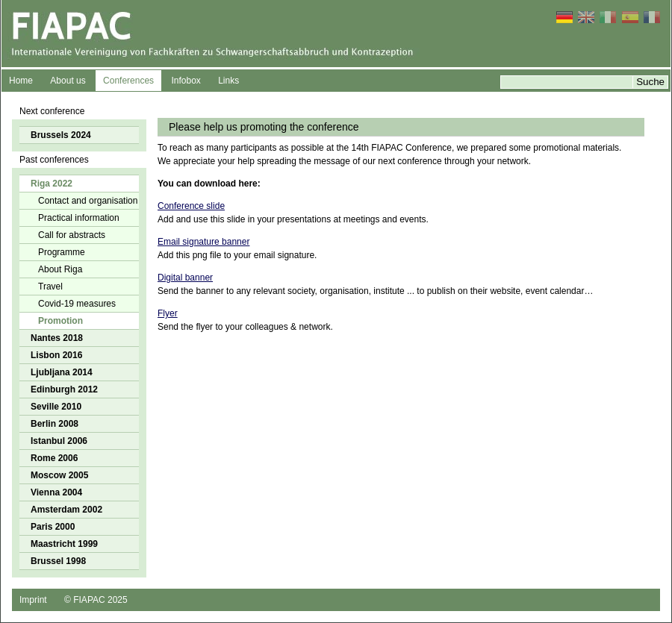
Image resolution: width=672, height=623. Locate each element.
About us (68, 81)
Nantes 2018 (57, 338)
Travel (50, 287)
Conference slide (191, 206)
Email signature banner (203, 242)
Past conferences (54, 160)
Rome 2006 (54, 458)
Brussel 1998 (58, 561)
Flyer (168, 313)
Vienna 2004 (56, 492)
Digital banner (185, 278)
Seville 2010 (56, 407)
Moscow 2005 (59, 475)
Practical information (79, 218)
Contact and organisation (88, 201)
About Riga (60, 269)
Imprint (33, 600)
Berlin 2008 (55, 424)
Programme (62, 252)
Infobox (186, 81)
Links (228, 81)
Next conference (52, 111)
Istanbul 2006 (59, 441)
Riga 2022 (52, 184)
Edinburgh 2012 (64, 389)
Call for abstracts (72, 235)
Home (21, 81)
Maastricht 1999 (64, 544)
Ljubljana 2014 (62, 372)
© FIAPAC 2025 (96, 600)
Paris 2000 (53, 527)
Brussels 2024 (61, 135)
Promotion (60, 321)
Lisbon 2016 (56, 355)
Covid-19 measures (77, 304)
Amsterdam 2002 (66, 510)
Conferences (128, 81)
